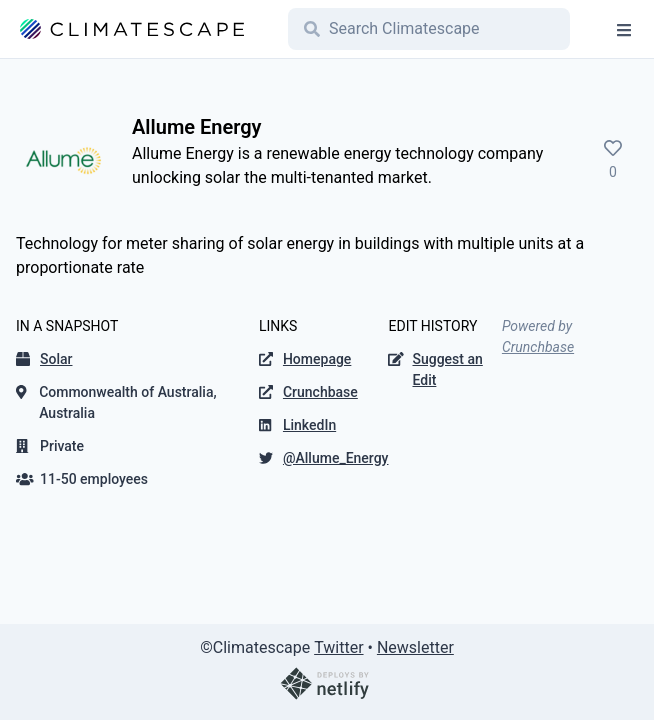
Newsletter (415, 647)
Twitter (338, 647)
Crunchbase (538, 347)
